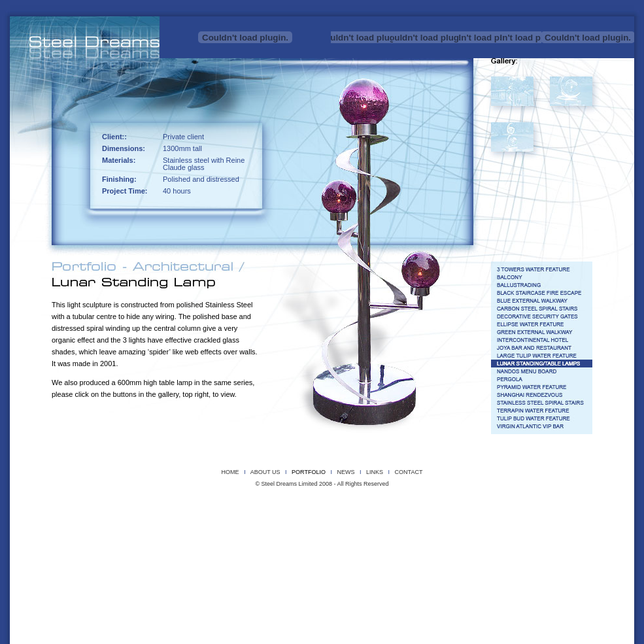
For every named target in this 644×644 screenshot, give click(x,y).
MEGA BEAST (495, 504)
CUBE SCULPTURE (165, 504)
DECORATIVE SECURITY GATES (536, 523)
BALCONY (202, 523)
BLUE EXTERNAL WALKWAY (382, 523)
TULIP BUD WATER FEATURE (444, 541)
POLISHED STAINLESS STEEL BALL (146, 514)
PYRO (201, 514)
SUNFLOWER (389, 514)
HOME (230, 472)
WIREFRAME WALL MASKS (524, 514)
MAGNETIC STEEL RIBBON (442, 504)
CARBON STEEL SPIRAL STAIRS (457, 523)
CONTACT (409, 472)
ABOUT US (265, 472)
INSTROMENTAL (308, 504)
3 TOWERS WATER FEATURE (114, 523)
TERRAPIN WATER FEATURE (373, 541)
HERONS (272, 504)
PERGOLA (102, 541)
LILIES (399, 504)
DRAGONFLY (239, 504)
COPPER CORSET (95, 504)
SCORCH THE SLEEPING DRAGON (279, 514)
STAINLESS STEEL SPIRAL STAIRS (295, 541)
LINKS (375, 472)
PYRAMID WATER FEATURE (152, 541)
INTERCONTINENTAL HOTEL (265, 532)
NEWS (346, 472)
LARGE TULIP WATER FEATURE (414, 532)
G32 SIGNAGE (134, 532)
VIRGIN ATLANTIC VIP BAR (549, 541)
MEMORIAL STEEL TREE (546, 504)
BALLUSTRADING (241, 523)
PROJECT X (88, 514)
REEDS (224, 514)
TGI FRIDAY (499, 541)
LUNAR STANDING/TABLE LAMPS (494, 532)
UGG (479, 514)
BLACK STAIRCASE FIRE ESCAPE (306, 523)
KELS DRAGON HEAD (358, 504)
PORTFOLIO (309, 472)
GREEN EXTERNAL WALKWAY (192, 532)
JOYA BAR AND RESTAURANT (338, 532)
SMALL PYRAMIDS (347, 514)
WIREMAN (571, 514)
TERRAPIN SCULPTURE (440, 514)
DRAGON (208, 504)
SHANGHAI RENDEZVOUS (219, 541)
